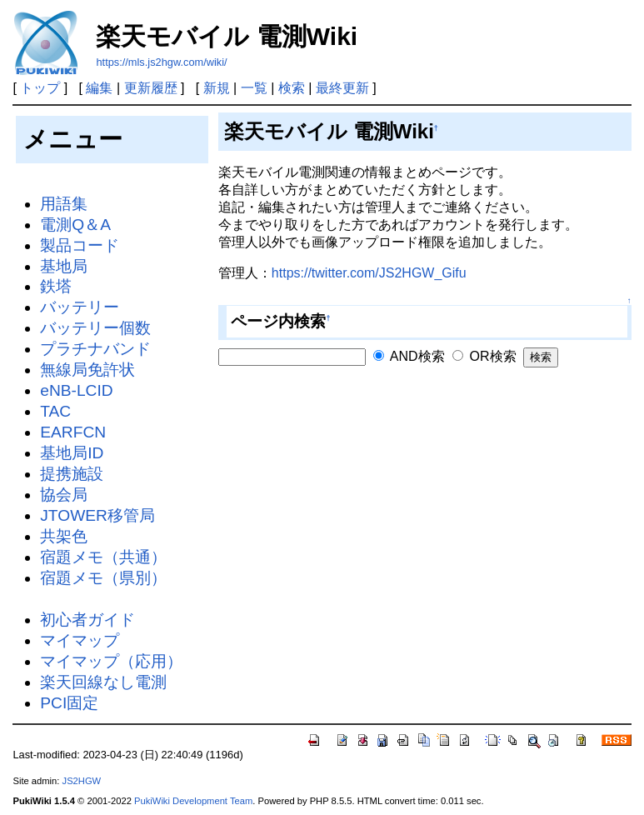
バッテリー (80, 307)
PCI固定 (69, 703)
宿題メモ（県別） (103, 578)
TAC (55, 411)
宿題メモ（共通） (103, 557)
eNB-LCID (76, 390)
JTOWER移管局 (97, 515)
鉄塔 (56, 286)
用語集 (64, 204)
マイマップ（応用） (111, 661)
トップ (40, 88)
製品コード (80, 245)
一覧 (254, 88)
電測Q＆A (75, 225)
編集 (99, 88)
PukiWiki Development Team (193, 801)
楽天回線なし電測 (103, 682)
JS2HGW (82, 781)
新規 (217, 88)
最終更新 (342, 88)
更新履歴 (151, 88)
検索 (292, 88)
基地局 (64, 266)
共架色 (64, 536)
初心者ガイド (87, 620)
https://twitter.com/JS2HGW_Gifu (369, 273)
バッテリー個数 (95, 328)
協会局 (64, 495)
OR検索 (484, 356)
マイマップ (80, 640)
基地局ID (72, 453)
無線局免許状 (87, 370)
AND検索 (409, 356)
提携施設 (72, 474)
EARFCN (73, 432)
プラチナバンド (95, 349)
